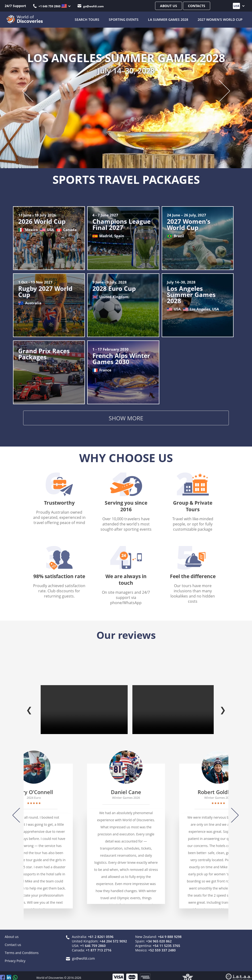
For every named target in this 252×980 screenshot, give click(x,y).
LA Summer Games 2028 (168, 19)
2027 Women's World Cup (220, 19)
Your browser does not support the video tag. (84, 705)
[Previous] (18, 810)
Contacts (197, 6)
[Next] (233, 810)
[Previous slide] (32, 90)
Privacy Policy (15, 956)
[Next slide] (220, 90)
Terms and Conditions (22, 948)
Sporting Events (124, 19)
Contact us (13, 940)
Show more (126, 419)
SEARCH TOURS (87, 19)
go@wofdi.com (91, 6)
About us (169, 6)
